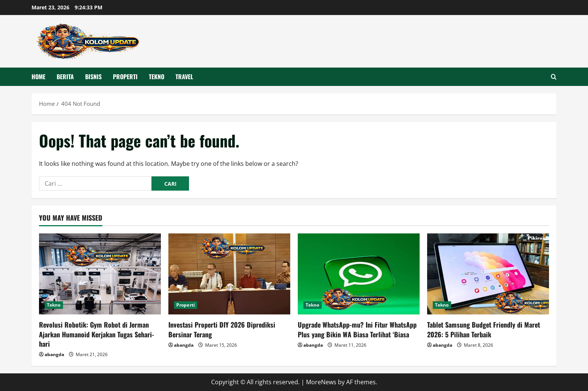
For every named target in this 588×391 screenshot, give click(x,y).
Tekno (157, 77)
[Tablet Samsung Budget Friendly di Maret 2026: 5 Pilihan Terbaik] (488, 274)
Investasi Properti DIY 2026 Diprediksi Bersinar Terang (222, 329)
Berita (65, 77)
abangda (54, 354)
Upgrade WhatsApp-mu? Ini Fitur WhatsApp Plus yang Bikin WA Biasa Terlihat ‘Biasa (357, 329)
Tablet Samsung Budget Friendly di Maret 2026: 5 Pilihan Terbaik (484, 329)
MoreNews (321, 382)
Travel (184, 77)
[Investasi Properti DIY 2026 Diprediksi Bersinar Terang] (229, 274)
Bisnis (93, 77)
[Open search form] (554, 77)
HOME (38, 77)
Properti (125, 77)
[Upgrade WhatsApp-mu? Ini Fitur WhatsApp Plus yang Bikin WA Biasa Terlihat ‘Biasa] (359, 274)
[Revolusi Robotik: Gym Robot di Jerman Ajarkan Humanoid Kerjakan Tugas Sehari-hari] (100, 274)
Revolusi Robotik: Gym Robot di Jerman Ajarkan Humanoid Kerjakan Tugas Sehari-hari (97, 334)
